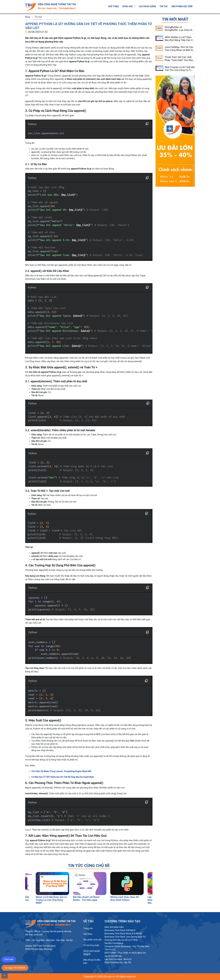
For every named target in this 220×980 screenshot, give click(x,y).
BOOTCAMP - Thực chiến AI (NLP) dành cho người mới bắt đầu (125, 954)
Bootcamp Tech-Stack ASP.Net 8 (120, 930)
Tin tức (164, 6)
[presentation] (28, 887)
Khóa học (128, 6)
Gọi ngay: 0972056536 (15, 968)
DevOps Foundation (114, 943)
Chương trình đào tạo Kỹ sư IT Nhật (121, 940)
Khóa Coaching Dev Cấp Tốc (118, 962)
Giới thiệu (114, 6)
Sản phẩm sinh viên (93, 940)
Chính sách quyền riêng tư (92, 953)
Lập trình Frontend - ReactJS (118, 959)
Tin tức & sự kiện (91, 945)
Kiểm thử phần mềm (114, 927)
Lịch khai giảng (148, 6)
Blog (28, 17)
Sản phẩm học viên (182, 6)
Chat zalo (9, 959)
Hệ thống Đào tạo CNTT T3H (169, 921)
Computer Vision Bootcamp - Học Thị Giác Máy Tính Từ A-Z (127, 948)
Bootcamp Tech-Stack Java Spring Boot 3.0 (125, 937)
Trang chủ (88, 928)
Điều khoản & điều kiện (92, 961)
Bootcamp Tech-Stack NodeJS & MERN (123, 934)
